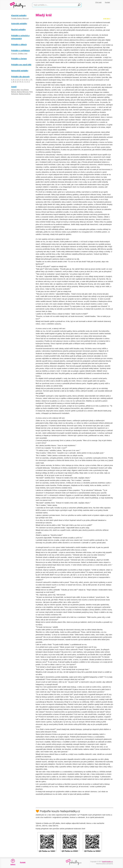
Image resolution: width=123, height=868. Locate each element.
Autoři (14, 87)
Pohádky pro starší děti (21, 65)
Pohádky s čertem (19, 59)
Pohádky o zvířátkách (21, 51)
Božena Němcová (23, 92)
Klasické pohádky (19, 15)
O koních (14, 54)
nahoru (13, 862)
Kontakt (107, 2)
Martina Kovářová (25, 94)
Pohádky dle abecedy (20, 77)
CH (27, 80)
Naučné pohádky (18, 30)
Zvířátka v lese (22, 54)
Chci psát (98, 2)
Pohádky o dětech (19, 45)
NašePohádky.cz (107, 862)
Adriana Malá (15, 90)
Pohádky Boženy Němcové (20, 18)
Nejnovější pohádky (20, 71)
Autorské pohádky (19, 24)
